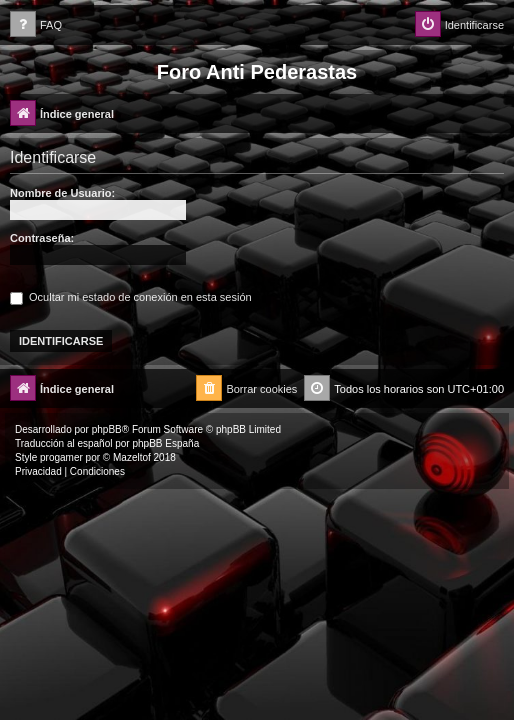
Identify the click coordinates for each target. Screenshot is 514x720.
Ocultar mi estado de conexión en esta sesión (131, 297)
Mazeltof (132, 457)
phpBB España (165, 443)
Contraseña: (42, 238)
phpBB (107, 429)
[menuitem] (36, 25)
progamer (61, 457)
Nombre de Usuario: (62, 193)
